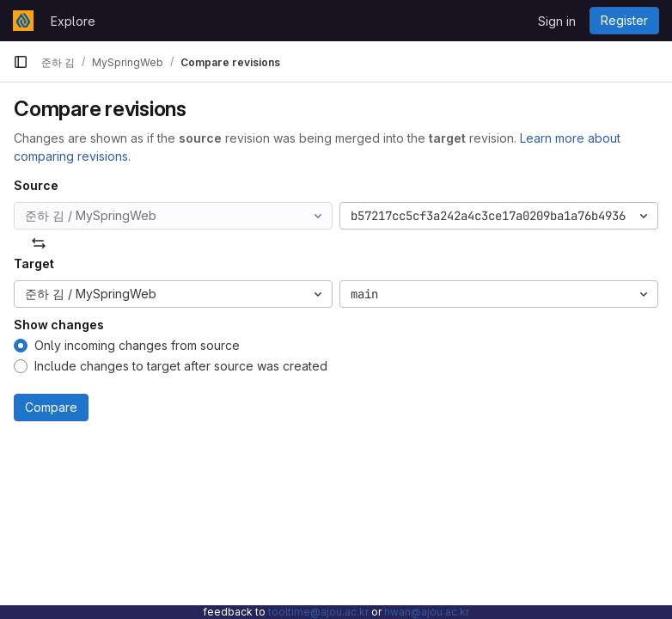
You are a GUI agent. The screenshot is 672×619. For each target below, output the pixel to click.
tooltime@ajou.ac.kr (318, 612)
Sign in (557, 21)
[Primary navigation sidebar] (21, 62)
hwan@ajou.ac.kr (427, 612)
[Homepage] (23, 21)
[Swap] (39, 243)
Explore (73, 21)
